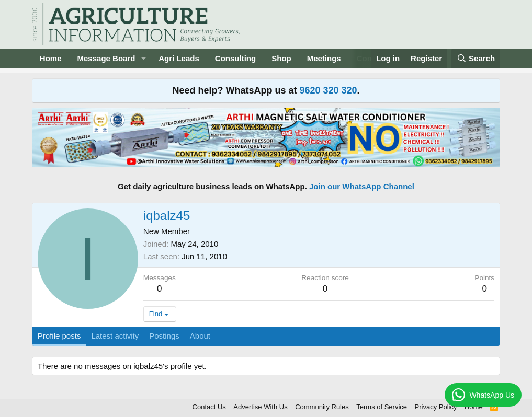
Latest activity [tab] (115, 336)
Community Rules (322, 407)
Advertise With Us (260, 407)
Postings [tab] (164, 336)
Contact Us (209, 407)
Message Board (106, 58)
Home (51, 58)
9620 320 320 (328, 90)
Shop (281, 58)
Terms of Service (382, 407)
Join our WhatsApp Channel (362, 186)
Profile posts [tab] (59, 336)
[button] (143, 58)
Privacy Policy (436, 407)
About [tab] (200, 336)
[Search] (476, 58)
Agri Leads (179, 58)
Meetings (324, 58)
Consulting (235, 58)
